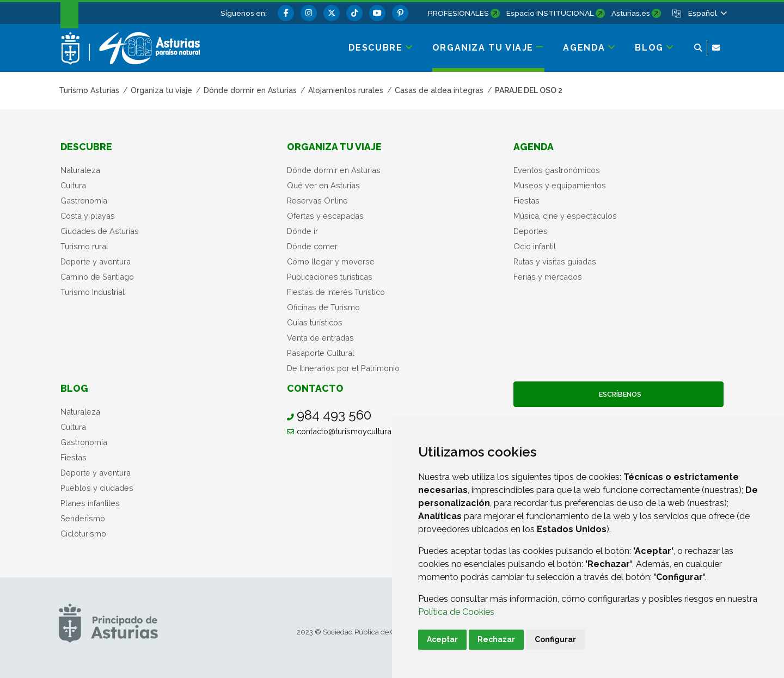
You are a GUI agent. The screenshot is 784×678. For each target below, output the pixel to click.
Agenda (534, 147)
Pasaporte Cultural (321, 353)
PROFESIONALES (458, 13)
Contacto (315, 388)
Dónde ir (302, 231)
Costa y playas (88, 216)
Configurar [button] (555, 639)
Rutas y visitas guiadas (555, 261)
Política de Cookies (456, 612)
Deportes (531, 231)
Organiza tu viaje (334, 147)
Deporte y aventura (96, 261)
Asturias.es (631, 13)
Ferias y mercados (548, 277)
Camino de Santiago (97, 277)
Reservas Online (317, 201)
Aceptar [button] (442, 639)
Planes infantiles (90, 503)
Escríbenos (618, 394)
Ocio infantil (535, 246)
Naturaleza (80, 170)
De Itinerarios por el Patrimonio (343, 368)
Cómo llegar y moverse (331, 261)
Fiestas (526, 201)
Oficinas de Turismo (323, 307)
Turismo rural (84, 246)
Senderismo (83, 518)
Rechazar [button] (496, 639)
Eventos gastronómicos (557, 170)
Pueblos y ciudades (97, 488)
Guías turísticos (315, 322)
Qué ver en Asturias (323, 185)
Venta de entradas (320, 338)
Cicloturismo (83, 534)
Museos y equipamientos (560, 185)
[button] (707, 13)
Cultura (73, 185)
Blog (74, 388)
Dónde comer (312, 246)
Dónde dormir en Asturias (334, 170)
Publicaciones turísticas (330, 277)
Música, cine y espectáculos (565, 216)
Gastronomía (84, 201)
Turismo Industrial (93, 292)
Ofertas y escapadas (325, 216)
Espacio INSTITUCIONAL (550, 13)
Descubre (86, 147)
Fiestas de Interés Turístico (336, 292)
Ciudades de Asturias (100, 231)
